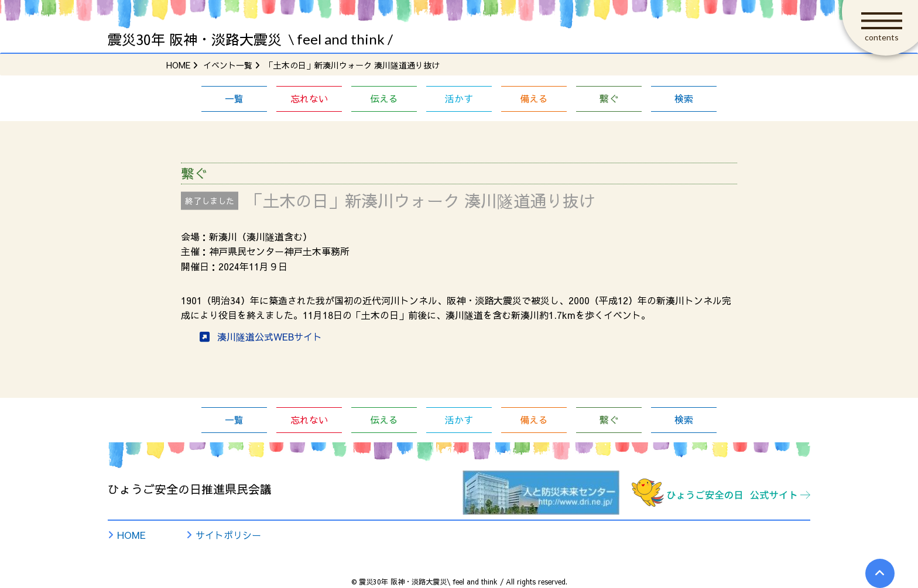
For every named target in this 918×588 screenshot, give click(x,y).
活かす (459, 98)
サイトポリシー (228, 535)
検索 (684, 98)
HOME (131, 535)
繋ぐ (609, 98)
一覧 (234, 98)
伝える (384, 98)
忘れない (309, 98)
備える (534, 98)
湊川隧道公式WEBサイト (270, 336)
